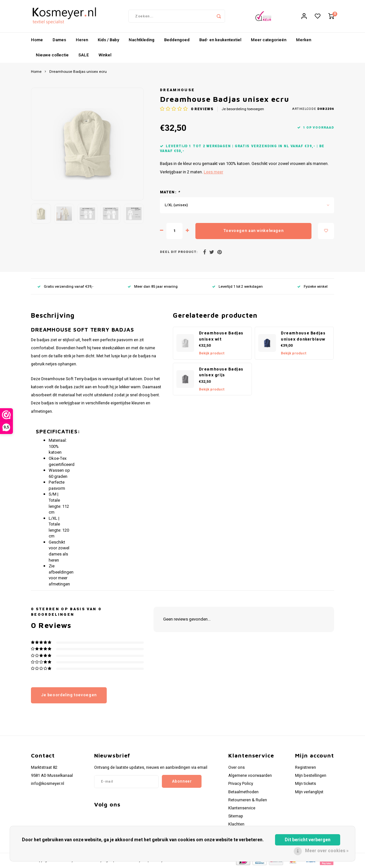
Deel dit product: (179, 252)
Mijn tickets (306, 784)
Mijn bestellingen (311, 776)
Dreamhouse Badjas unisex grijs (221, 372)
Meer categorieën (269, 40)
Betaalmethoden (243, 792)
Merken (304, 40)
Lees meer (213, 172)
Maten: (170, 192)
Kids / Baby (108, 40)
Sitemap (236, 816)
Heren (82, 40)
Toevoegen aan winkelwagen (253, 231)
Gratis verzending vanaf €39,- (65, 287)
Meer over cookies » (327, 851)
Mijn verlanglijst (309, 792)
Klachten (236, 824)
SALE (84, 55)
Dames (59, 40)
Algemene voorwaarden (250, 776)
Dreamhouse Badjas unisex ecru (78, 72)
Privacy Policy (241, 784)
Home (37, 40)
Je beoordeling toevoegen (243, 109)
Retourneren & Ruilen (248, 800)
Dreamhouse (177, 90)
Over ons (237, 767)
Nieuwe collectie (52, 55)
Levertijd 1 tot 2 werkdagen (237, 287)
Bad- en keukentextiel (220, 40)
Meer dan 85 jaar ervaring (153, 287)
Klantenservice (242, 808)
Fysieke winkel (312, 287)
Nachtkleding (142, 40)
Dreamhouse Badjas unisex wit (221, 336)
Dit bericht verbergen (308, 840)
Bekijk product (212, 353)
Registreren (306, 767)
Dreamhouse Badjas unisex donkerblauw (303, 336)
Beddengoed (177, 40)
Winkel (105, 55)
